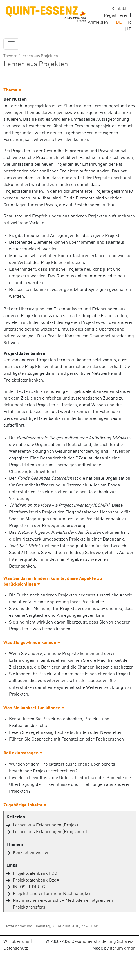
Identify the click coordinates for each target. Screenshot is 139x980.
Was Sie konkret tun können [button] (34, 708)
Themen (10, 56)
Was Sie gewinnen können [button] (32, 643)
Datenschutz (16, 948)
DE (119, 23)
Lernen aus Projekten (39, 56)
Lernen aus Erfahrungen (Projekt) (46, 825)
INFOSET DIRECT (30, 887)
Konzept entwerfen (31, 853)
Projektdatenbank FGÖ (35, 874)
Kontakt (119, 9)
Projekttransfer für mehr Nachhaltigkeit (52, 894)
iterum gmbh (123, 948)
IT (129, 29)
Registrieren (116, 16)
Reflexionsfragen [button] (23, 753)
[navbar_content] (11, 44)
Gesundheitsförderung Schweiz (102, 942)
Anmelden (98, 23)
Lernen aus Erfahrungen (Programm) (50, 832)
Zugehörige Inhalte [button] (25, 805)
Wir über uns (16, 942)
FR (128, 23)
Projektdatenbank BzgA (36, 880)
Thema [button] (12, 90)
